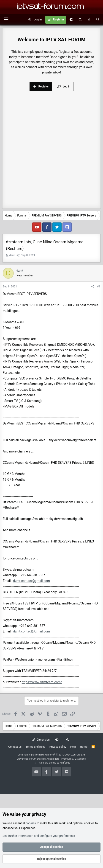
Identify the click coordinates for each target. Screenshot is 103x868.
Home (84, 747)
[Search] (98, 20)
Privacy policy (58, 747)
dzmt (12, 255)
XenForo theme (47, 763)
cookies (31, 823)
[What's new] (89, 20)
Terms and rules (35, 747)
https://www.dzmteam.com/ (42, 682)
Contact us (15, 747)
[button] (6, 20)
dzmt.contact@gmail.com (31, 581)
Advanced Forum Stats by (51, 759)
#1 (99, 287)
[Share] (93, 287)
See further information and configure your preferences (39, 836)
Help (73, 747)
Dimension (41, 740)
